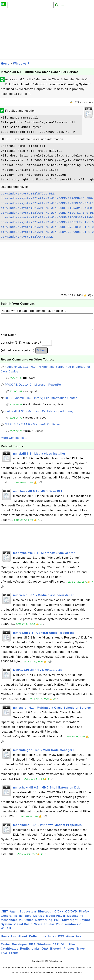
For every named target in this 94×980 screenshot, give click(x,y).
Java (28, 919)
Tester (6, 948)
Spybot (85, 923)
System (6, 928)
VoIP (59, 928)
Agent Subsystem (23, 915)
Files (72, 948)
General (7, 919)
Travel (81, 952)
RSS (61, 940)
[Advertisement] (47, 35)
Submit (42, 354)
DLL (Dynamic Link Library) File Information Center (41, 402)
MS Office (26, 923)
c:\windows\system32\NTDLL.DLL (28, 194)
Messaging (75, 919)
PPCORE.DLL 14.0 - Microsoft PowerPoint (35, 388)
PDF (57, 923)
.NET (4, 915)
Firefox (84, 915)
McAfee (39, 919)
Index (52, 940)
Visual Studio (44, 928)
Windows (44, 948)
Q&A (45, 952)
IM (21, 919)
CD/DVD (71, 915)
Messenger (9, 923)
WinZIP (6, 932)
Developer (19, 948)
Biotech (56, 952)
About (23, 940)
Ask (79, 940)
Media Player (56, 919)
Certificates (10, 952)
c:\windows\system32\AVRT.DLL (27, 237)
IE (16, 919)
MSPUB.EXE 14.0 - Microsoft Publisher (33, 428)
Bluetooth (45, 915)
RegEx (25, 952)
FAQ (4, 956)
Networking (44, 923)
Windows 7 (21, 64)
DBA (32, 948)
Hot (14, 940)
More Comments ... (14, 441)
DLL (64, 948)
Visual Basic (23, 928)
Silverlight (70, 923)
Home (5, 64)
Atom (70, 940)
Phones (69, 952)
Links (36, 952)
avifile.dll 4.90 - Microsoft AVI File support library (39, 415)
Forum (14, 956)
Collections (38, 940)
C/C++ (59, 915)
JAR (56, 948)
